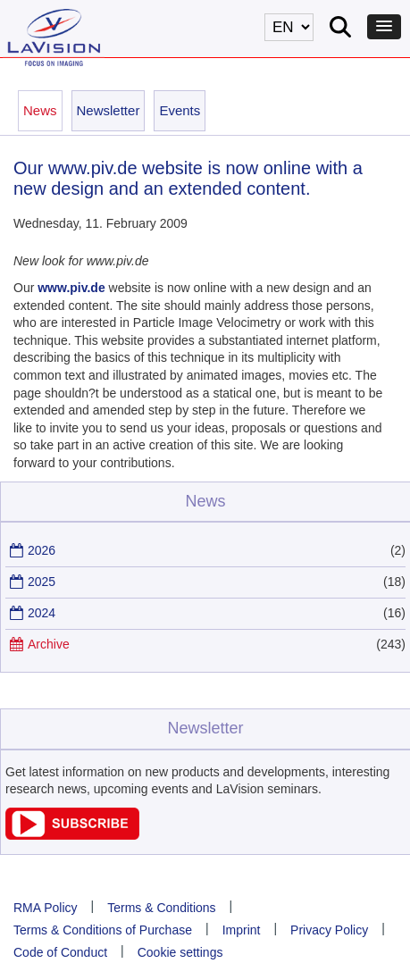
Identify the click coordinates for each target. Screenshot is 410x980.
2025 (42, 582)
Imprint (242, 930)
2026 (42, 550)
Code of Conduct (60, 952)
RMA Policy (46, 908)
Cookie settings (180, 952)
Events (180, 110)
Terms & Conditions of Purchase (103, 930)
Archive (49, 644)
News (40, 110)
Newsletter (109, 110)
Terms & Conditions (161, 908)
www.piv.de (71, 288)
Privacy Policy (329, 930)
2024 (42, 613)
